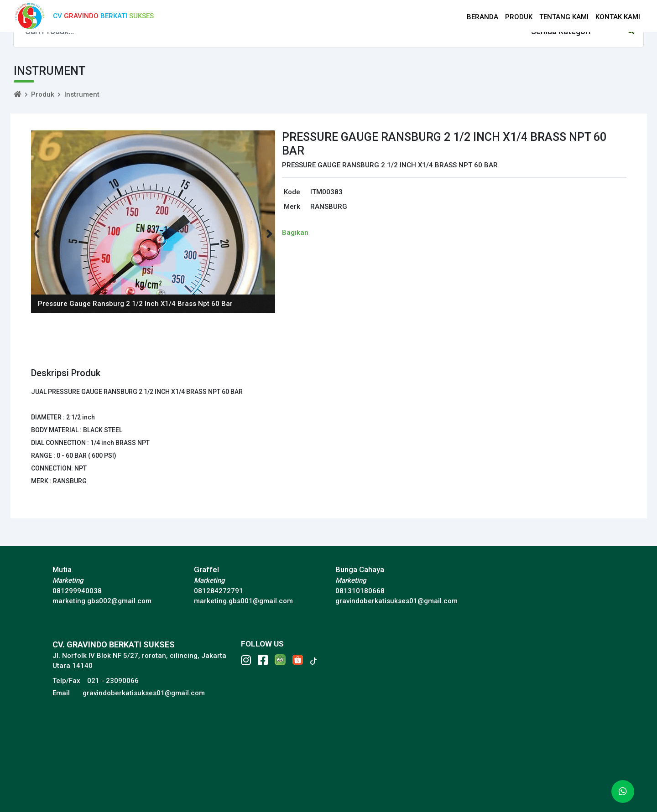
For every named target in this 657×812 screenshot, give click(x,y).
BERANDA (482, 17)
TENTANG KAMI (564, 17)
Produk (43, 94)
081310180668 (360, 591)
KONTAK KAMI (618, 17)
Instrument (82, 94)
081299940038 (77, 591)
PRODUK (519, 17)
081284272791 (219, 591)
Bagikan (295, 233)
